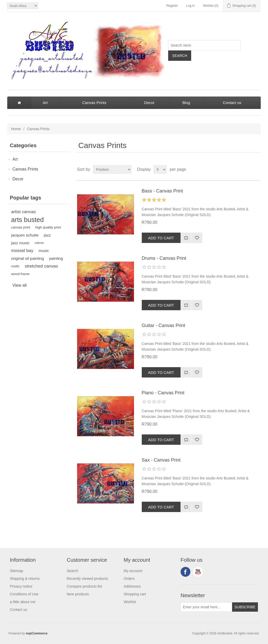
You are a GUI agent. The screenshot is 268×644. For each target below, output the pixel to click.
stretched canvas (41, 266)
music (44, 251)
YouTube (198, 572)
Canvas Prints (94, 103)
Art (45, 103)
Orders (129, 579)
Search (72, 571)
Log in (191, 6)
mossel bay (22, 251)
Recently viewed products (87, 579)
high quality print (48, 227)
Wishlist (130, 602)
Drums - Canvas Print (164, 258)
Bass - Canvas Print (162, 191)
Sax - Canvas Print (161, 460)
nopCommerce (37, 633)
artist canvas (23, 212)
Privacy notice (21, 586)
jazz (47, 235)
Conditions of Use (24, 594)
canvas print (21, 227)
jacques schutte (25, 235)
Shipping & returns (25, 579)
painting (56, 258)
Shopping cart (135, 594)
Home (16, 129)
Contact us (232, 103)
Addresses (132, 586)
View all (20, 285)
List (256, 169)
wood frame (20, 274)
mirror (39, 243)
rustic (15, 266)
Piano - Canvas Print (163, 393)
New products (78, 594)
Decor (149, 103)
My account (133, 571)
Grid (247, 169)
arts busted (27, 220)
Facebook (185, 572)
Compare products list (84, 586)
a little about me (23, 602)
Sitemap (16, 571)
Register (172, 6)
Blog (186, 103)
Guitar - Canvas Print (163, 325)
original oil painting (28, 258)
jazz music (20, 243)
